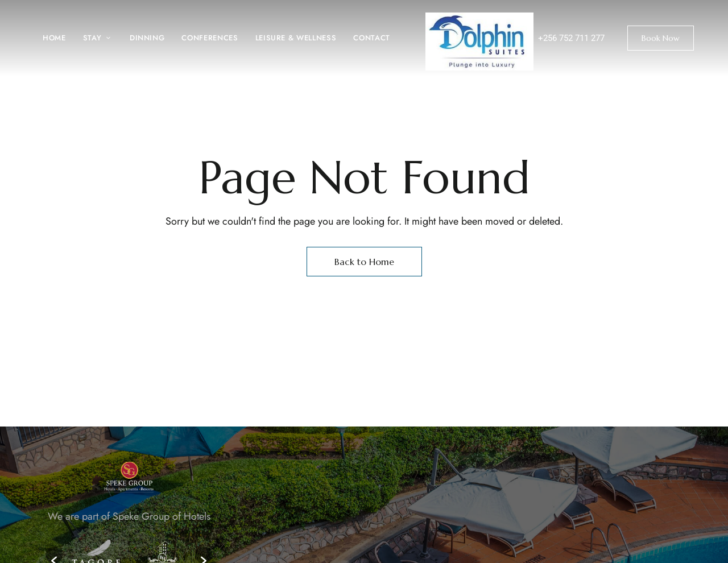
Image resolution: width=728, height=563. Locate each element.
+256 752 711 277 (571, 38)
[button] (661, 38)
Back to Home (364, 262)
